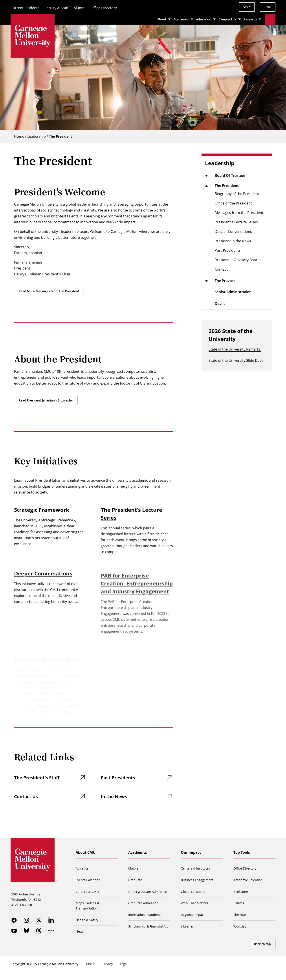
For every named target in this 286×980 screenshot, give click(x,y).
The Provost (225, 281)
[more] (51, 931)
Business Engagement (197, 880)
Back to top (262, 944)
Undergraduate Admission (148, 892)
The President (60, 136)
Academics (138, 852)
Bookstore (241, 892)
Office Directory (104, 8)
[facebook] (14, 920)
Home (19, 136)
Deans (220, 304)
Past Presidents (118, 778)
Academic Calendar (248, 880)
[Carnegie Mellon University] (33, 36)
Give (268, 7)
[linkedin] (51, 920)
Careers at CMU (87, 892)
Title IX (91, 964)
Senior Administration (233, 292)
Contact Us (26, 796)
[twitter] (39, 920)
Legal (124, 964)
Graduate (135, 880)
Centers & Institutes (195, 868)
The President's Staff (37, 778)
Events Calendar (88, 880)
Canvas (239, 903)
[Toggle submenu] (206, 176)
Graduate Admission (143, 903)
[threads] (39, 931)
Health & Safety (87, 920)
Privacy (108, 964)
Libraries (187, 926)
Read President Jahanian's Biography (46, 400)
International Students (145, 915)
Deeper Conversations (43, 583)
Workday (240, 926)
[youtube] (14, 931)
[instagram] (26, 920)
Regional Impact (193, 915)
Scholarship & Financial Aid (148, 926)
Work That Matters (194, 903)
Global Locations (193, 892)
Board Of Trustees (230, 175)
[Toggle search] (270, 19)
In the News (114, 796)
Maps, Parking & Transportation (88, 906)
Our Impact (191, 852)
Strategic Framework (42, 514)
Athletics (82, 868)
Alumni (80, 8)
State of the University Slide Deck (236, 360)
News (80, 931)
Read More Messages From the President (49, 291)
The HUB (240, 915)
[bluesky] (26, 931)
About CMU (86, 852)
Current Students (25, 8)
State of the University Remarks (235, 349)
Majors (133, 868)
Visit (247, 7)
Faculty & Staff (57, 8)
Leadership (37, 136)
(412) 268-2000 (21, 905)
